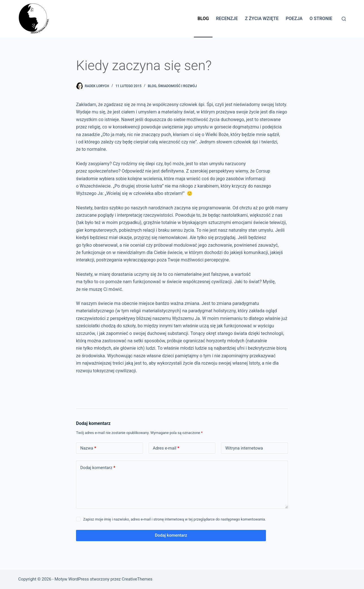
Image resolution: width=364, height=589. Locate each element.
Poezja (294, 19)
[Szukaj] (344, 19)
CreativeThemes (137, 579)
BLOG (152, 86)
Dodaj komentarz (98, 468)
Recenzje (227, 19)
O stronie (321, 19)
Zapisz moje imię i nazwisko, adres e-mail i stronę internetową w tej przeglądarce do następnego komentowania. (175, 519)
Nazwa (88, 448)
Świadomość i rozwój (177, 86)
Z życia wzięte (262, 19)
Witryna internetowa (244, 448)
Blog (203, 19)
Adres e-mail (166, 448)
